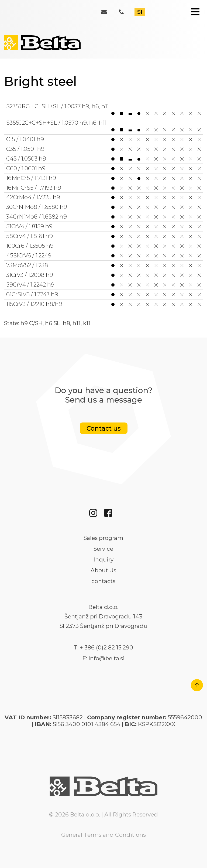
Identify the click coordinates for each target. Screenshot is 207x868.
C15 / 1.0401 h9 (104, 139)
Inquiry (103, 560)
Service (103, 549)
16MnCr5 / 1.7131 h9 (104, 178)
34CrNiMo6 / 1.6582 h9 (104, 217)
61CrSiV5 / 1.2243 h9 (104, 294)
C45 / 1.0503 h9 (104, 159)
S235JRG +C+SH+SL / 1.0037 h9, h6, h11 (104, 110)
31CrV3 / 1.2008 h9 (104, 275)
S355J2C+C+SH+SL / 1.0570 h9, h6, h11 (104, 126)
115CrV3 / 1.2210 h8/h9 (104, 304)
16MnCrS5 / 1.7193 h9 (104, 188)
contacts (103, 581)
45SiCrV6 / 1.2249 (104, 256)
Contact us (104, 428)
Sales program (103, 538)
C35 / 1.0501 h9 (104, 149)
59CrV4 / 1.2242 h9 (104, 285)
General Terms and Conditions (103, 835)
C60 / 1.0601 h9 (104, 168)
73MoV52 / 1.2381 (104, 265)
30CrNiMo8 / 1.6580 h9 (104, 207)
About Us (103, 570)
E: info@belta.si (103, 658)
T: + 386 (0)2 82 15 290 (103, 648)
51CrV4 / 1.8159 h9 (104, 226)
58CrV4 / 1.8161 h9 (104, 236)
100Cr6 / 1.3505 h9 (104, 246)
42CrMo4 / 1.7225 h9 (104, 197)
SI (140, 12)
